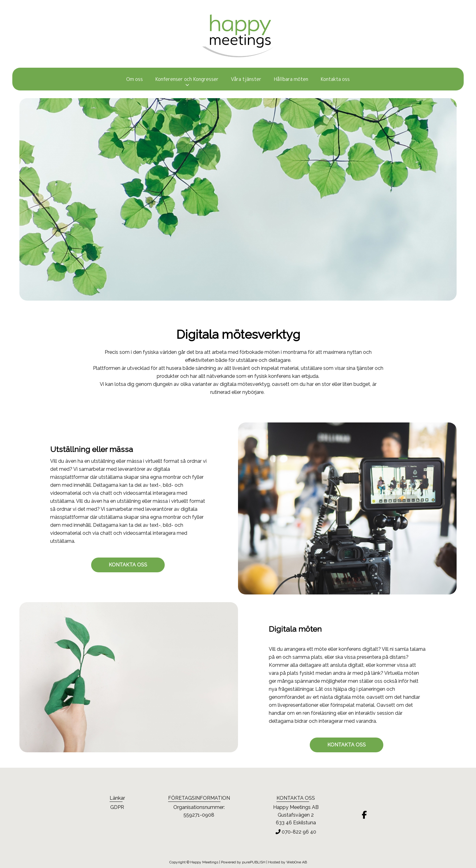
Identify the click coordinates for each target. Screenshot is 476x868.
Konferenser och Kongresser (187, 79)
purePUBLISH (254, 862)
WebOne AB (297, 862)
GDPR (117, 807)
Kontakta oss (335, 79)
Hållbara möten (291, 79)
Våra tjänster (246, 79)
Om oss (135, 79)
